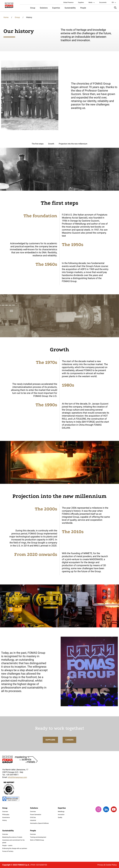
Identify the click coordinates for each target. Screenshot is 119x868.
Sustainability (70, 8)
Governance (6, 817)
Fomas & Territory (8, 851)
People (83, 8)
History (5, 820)
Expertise (56, 8)
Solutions (44, 8)
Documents (103, 2)
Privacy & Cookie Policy (107, 865)
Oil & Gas (33, 817)
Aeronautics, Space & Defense (39, 823)
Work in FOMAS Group (37, 840)
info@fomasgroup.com (17, 777)
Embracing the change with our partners (15, 848)
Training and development (38, 837)
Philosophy (6, 815)
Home (6, 17)
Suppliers (81, 2)
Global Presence (68, 2)
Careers (69, 744)
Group (33, 8)
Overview (5, 812)
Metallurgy (61, 812)
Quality (60, 817)
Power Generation (36, 815)
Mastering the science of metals (12, 837)
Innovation (61, 815)
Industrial (33, 820)
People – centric (7, 846)
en (113, 2)
